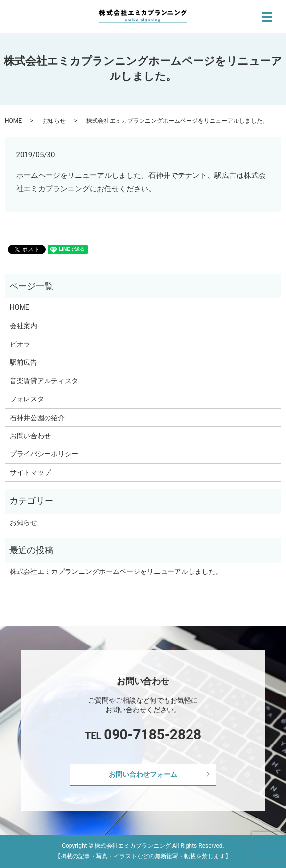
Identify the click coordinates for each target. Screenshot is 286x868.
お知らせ (54, 121)
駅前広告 (24, 362)
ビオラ (20, 344)
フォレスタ (27, 399)
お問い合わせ (30, 436)
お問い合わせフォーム (143, 774)
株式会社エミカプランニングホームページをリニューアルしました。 (116, 571)
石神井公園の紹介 (37, 418)
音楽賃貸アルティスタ (44, 381)
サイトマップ (30, 472)
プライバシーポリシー (44, 454)
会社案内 (24, 326)
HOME (13, 121)
